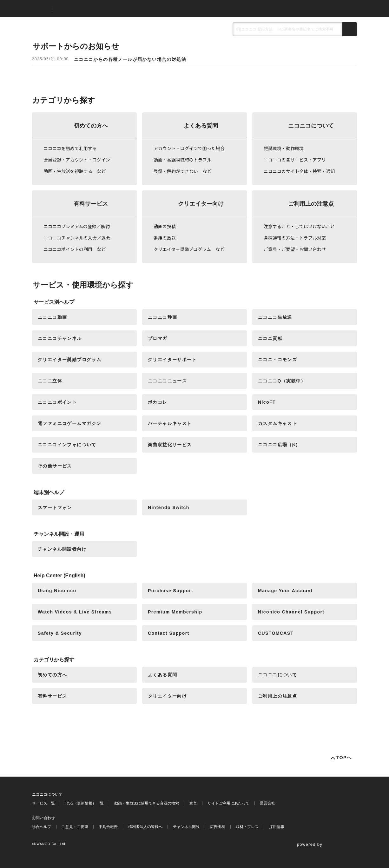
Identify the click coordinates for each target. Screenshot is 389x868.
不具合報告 (108, 827)
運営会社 (267, 803)
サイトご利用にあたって (228, 803)
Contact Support (169, 633)
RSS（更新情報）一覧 (85, 803)
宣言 (193, 803)
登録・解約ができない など (182, 171)
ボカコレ (158, 402)
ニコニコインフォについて (67, 445)
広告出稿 (218, 827)
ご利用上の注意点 (311, 204)
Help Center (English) (59, 576)
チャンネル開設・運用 (59, 534)
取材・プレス (247, 827)
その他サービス (55, 466)
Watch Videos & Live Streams (75, 612)
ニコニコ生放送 (275, 317)
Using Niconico (57, 591)
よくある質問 (201, 126)
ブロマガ (158, 338)
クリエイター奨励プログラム (69, 360)
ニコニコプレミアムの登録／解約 (77, 226)
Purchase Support (171, 591)
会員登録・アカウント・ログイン (77, 160)
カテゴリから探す (54, 660)
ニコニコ (41, 9)
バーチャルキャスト (170, 423)
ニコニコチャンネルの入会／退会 (77, 238)
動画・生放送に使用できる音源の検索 (147, 803)
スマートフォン (55, 507)
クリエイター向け (201, 204)
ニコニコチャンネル (60, 338)
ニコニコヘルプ (91, 9)
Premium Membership (175, 612)
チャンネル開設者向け (62, 549)
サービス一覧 (43, 803)
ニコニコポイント (57, 402)
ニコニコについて (311, 126)
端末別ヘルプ (49, 492)
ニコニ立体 (50, 381)
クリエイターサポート (172, 360)
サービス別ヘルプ (54, 302)
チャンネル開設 (186, 827)
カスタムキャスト (277, 423)
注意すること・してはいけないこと (299, 226)
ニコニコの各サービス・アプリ (295, 160)
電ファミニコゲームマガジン (69, 423)
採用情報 (277, 827)
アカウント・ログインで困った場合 (189, 148)
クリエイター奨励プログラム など (189, 249)
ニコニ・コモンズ (277, 360)
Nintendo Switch (169, 507)
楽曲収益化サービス (170, 445)
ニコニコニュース (167, 381)
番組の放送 (165, 238)
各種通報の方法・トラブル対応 (295, 238)
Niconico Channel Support (291, 612)
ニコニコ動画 (52, 317)
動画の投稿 (165, 226)
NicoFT (267, 402)
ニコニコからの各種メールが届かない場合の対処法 (130, 59)
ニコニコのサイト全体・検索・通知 (299, 171)
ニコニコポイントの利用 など (75, 249)
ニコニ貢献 (270, 338)
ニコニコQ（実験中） (282, 381)
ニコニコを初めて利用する (70, 148)
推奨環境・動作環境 (284, 148)
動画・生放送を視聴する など (75, 171)
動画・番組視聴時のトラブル (182, 160)
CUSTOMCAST (276, 633)
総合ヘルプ (42, 827)
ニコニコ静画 (162, 317)
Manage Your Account (285, 591)
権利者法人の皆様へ (145, 827)
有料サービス (91, 204)
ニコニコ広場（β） (279, 445)
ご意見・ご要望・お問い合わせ (295, 249)
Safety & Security (60, 633)
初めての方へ (91, 126)
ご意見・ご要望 (75, 827)
